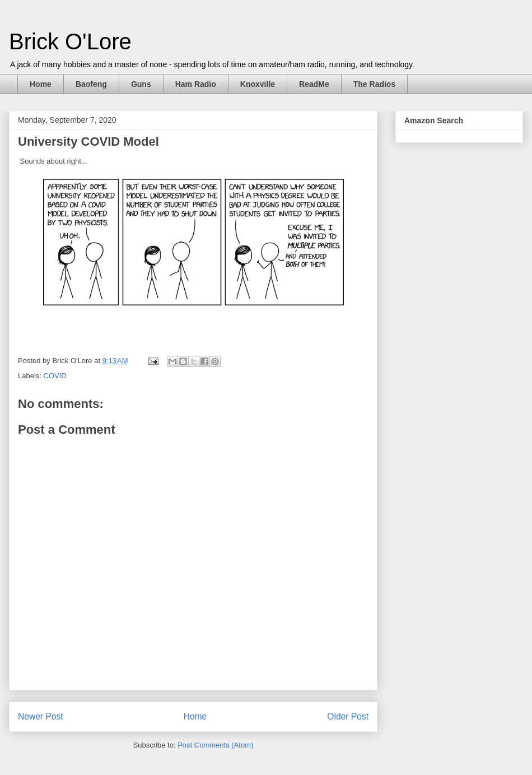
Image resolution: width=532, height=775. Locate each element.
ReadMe (314, 84)
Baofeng (91, 84)
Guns (141, 84)
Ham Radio (196, 84)
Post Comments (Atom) (215, 745)
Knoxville (258, 84)
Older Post (348, 716)
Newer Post (41, 716)
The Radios (374, 84)
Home (41, 84)
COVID (55, 376)
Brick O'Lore (70, 41)
